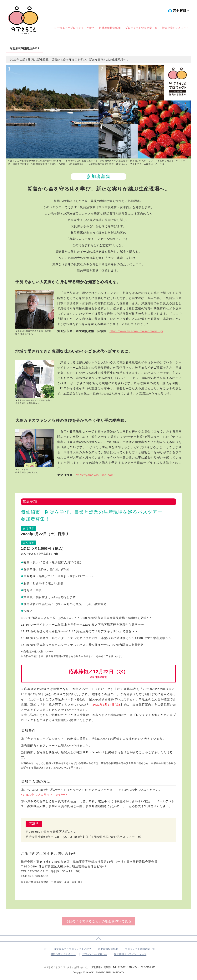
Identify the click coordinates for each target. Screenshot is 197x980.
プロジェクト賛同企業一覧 (141, 28)
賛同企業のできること (175, 28)
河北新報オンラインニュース (130, 954)
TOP (45, 949)
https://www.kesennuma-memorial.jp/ (136, 331)
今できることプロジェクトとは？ (74, 28)
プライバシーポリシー (95, 954)
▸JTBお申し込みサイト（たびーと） (46, 795)
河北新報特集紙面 (110, 28)
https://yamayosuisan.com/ (95, 475)
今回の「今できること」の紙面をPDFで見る (99, 921)
